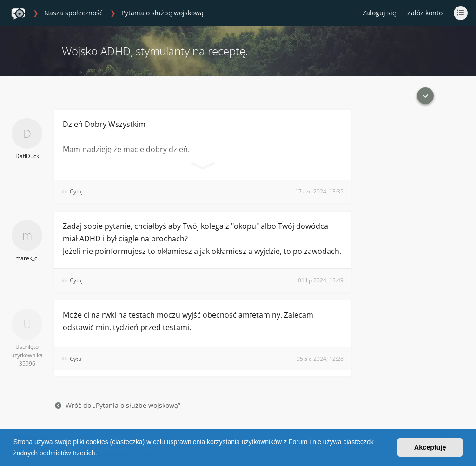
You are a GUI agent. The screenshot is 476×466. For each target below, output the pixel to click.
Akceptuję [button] (430, 447)
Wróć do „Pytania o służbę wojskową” (118, 405)
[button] (100, 454)
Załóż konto (425, 13)
